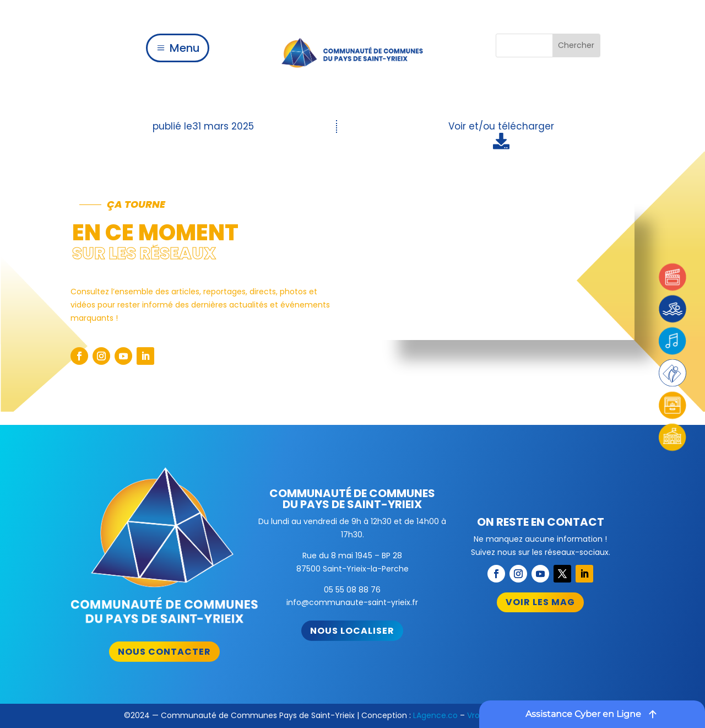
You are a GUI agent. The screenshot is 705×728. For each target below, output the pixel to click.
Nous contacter (164, 652)
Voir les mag (540, 602)
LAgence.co (435, 715)
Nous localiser (352, 631)
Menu (185, 48)
